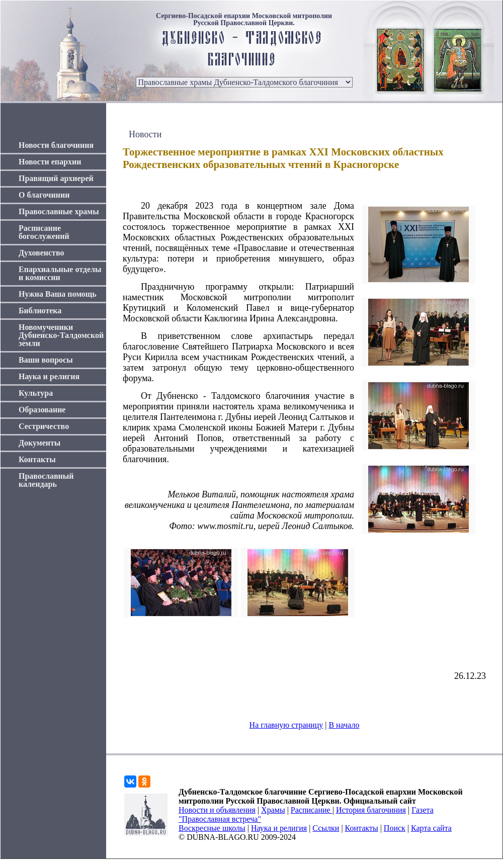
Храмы (273, 810)
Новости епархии (50, 162)
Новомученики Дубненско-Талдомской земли (61, 335)
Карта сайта (431, 828)
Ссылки (326, 828)
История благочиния (371, 810)
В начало (344, 725)
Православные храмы (59, 211)
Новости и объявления (217, 810)
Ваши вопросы (46, 360)
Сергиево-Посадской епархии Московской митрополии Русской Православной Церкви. (244, 20)
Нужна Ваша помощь (58, 294)
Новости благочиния (56, 145)
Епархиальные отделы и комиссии (60, 273)
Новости (145, 134)
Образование (42, 410)
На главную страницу (286, 725)
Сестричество (44, 426)
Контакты (37, 459)
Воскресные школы (212, 828)
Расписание (312, 810)
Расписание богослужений (44, 232)
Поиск (395, 828)
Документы (39, 443)
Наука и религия (49, 376)
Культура (36, 393)
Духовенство (41, 253)
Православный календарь (46, 480)
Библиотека (40, 311)
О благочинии (44, 195)
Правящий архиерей (56, 178)
